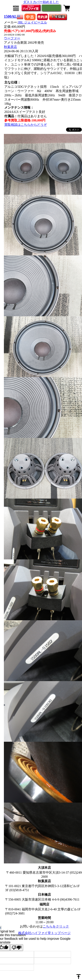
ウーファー (12, 38)
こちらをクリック (56, 926)
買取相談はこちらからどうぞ (26, 125)
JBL (32, 22)
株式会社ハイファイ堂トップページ (44, 933)
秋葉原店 (10, 47)
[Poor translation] (17, 948)
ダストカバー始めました (41, 2)
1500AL (10, 16)
